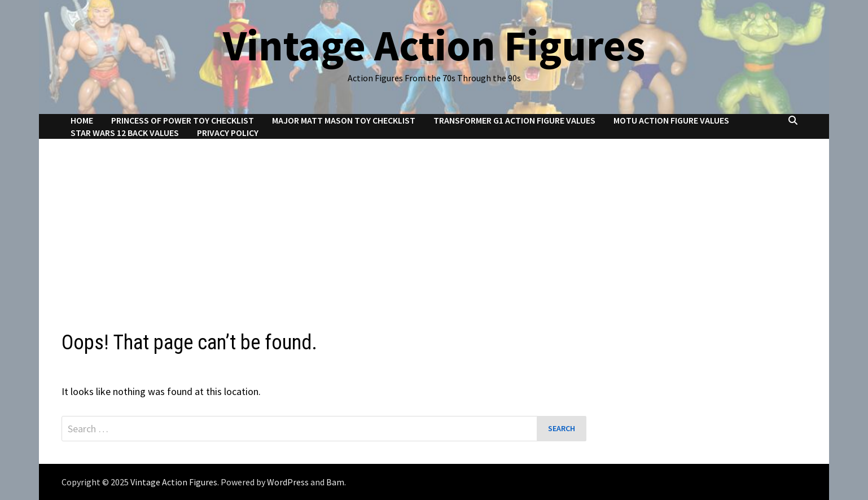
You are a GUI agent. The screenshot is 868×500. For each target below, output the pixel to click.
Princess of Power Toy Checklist (183, 120)
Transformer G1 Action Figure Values (514, 120)
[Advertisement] (434, 223)
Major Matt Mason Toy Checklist (344, 120)
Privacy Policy (228, 133)
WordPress (288, 482)
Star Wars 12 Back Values (125, 133)
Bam (335, 482)
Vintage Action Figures (434, 45)
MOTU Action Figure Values (671, 120)
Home (82, 120)
